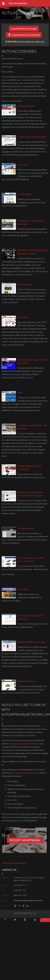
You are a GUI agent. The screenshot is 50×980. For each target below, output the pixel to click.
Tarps (20, 392)
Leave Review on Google (24, 29)
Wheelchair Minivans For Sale (31, 642)
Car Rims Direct (25, 194)
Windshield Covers (26, 681)
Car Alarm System (26, 528)
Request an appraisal (25, 840)
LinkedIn (27, 906)
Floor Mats (23, 317)
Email (45, 920)
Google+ (25, 920)
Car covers (22, 165)
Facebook (19, 906)
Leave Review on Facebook (26, 35)
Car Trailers (23, 589)
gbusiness (15, 906)
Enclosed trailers (26, 284)
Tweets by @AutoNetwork (14, 863)
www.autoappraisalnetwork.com (24, 744)
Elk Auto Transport (27, 106)
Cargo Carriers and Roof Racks (32, 137)
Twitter (23, 906)
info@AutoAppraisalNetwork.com (28, 900)
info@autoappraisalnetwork (25, 773)
